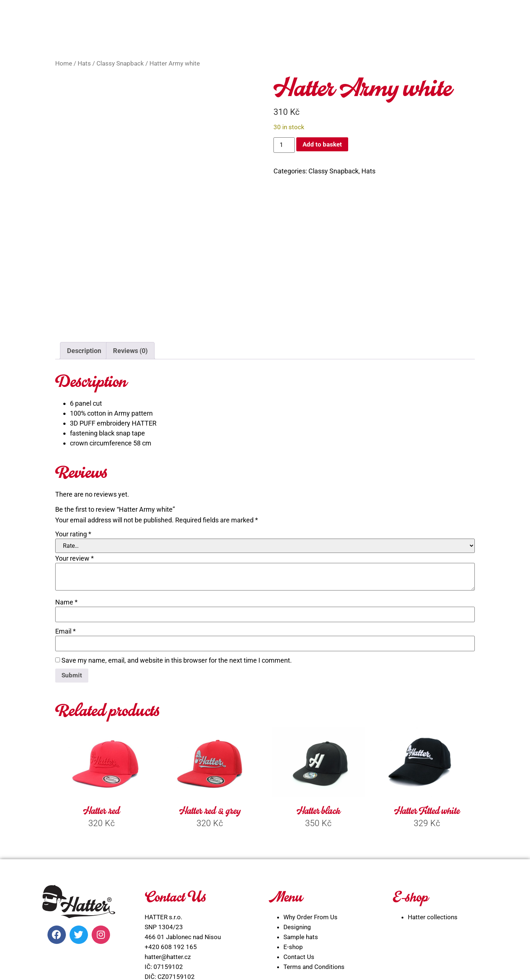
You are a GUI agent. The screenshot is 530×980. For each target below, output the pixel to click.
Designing (297, 841)
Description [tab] (84, 264)
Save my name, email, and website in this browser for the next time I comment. (177, 574)
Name (66, 516)
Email (66, 545)
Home (64, 64)
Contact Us (299, 871)
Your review (75, 472)
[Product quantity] (284, 145)
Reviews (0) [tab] (130, 264)
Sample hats (301, 851)
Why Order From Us (310, 831)
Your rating (73, 448)
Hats (84, 64)
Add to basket (323, 144)
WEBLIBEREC (324, 966)
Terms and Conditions (314, 881)
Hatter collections (433, 831)
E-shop (293, 861)
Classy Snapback (120, 64)
